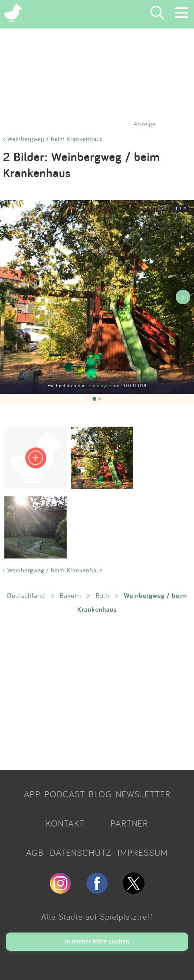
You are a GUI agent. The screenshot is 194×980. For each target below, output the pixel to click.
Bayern (70, 595)
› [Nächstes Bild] (183, 297)
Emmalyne (101, 386)
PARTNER (129, 823)
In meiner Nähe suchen (97, 941)
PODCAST (65, 794)
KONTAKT (65, 823)
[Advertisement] (97, 691)
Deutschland (26, 595)
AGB (35, 853)
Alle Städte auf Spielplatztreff (97, 916)
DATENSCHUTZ (81, 853)
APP (32, 794)
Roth (102, 595)
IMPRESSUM (143, 853)
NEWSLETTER (143, 794)
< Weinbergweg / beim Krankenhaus (53, 139)
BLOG (100, 794)
